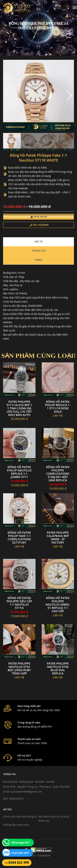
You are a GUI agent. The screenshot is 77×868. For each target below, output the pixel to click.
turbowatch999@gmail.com (26, 792)
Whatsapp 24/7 (21, 843)
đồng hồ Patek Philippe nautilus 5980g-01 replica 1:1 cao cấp (58, 604)
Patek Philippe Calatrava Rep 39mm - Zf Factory (58, 537)
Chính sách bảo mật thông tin (20, 817)
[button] (69, 95)
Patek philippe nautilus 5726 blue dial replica (58, 668)
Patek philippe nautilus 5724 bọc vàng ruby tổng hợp (19, 668)
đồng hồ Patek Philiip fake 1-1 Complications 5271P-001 (19, 537)
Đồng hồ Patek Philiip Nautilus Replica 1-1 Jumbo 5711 (19, 472)
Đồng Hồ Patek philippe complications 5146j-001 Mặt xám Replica (58, 474)
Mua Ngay (39, 217)
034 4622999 (39, 225)
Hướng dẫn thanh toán (16, 825)
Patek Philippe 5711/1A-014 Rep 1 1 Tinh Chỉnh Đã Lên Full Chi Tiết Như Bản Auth (19, 408)
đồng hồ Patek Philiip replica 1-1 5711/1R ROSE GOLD (58, 407)
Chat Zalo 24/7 (20, 853)
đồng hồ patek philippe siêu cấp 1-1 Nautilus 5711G (19, 603)
